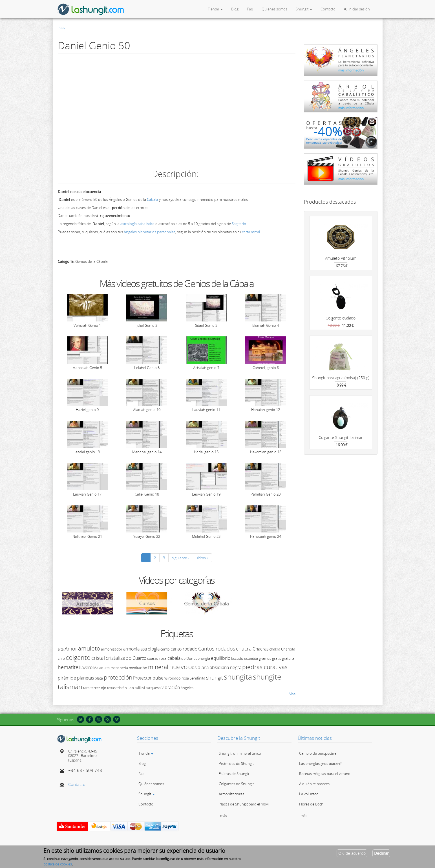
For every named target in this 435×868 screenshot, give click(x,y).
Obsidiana (198, 667)
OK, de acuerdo (352, 853)
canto (165, 649)
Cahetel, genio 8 (266, 368)
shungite (267, 677)
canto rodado (184, 649)
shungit (215, 678)
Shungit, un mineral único (240, 753)
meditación (138, 668)
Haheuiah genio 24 (266, 536)
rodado (175, 678)
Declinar (381, 853)
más (224, 816)
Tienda (215, 9)
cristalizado (119, 658)
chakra (275, 649)
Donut (192, 658)
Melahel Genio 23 (206, 536)
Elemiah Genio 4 (266, 325)
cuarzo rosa (157, 658)
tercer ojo (98, 688)
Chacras (260, 649)
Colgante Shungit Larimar (341, 437)
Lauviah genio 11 (206, 410)
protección (118, 677)
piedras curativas (265, 667)
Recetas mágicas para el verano (325, 774)
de (183, 658)
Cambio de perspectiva (318, 753)
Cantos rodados (217, 649)
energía (204, 658)
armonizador (112, 649)
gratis (277, 658)
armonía (131, 649)
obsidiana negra (225, 667)
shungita (238, 677)
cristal (98, 658)
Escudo (237, 658)
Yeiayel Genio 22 (147, 536)
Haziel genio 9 (87, 410)
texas (111, 688)
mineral (158, 667)
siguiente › (180, 558)
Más (292, 694)
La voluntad (309, 794)
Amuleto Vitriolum (341, 258)
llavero (86, 667)
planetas (85, 678)
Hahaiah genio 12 (266, 410)
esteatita (251, 658)
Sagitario (239, 224)
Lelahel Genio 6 (147, 368)
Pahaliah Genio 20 (266, 494)
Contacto (328, 9)
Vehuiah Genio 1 (87, 325)
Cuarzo (139, 658)
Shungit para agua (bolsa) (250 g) (341, 378)
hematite (68, 667)
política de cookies (58, 864)
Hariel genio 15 (206, 452)
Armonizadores (231, 794)
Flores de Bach (311, 804)
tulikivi (140, 688)
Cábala (153, 199)
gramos (265, 658)
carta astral (251, 232)
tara (86, 688)
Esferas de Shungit (234, 774)
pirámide (67, 678)
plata (99, 678)
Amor (71, 649)
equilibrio (221, 658)
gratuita (288, 658)
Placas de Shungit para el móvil (244, 804)
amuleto (89, 648)
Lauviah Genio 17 (87, 494)
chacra (244, 649)
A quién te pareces (314, 784)
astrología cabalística (137, 224)
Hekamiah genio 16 (266, 452)
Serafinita (197, 678)
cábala (174, 658)
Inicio (61, 28)
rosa (185, 678)
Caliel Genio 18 (147, 494)
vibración (171, 687)
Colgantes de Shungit (236, 784)
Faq (250, 9)
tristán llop (125, 688)
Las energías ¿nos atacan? (320, 763)
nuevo (178, 667)
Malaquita (101, 668)
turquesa (153, 688)
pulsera (160, 678)
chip (61, 658)
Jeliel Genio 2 (147, 325)
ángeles (187, 688)
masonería (119, 668)
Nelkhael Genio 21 (87, 536)
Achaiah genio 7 (206, 368)
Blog (235, 9)
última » (202, 558)
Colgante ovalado (341, 318)
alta (61, 649)
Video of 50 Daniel (176, 110)
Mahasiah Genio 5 (87, 368)
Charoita (288, 649)
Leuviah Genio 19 (206, 494)
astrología (150, 649)
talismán (70, 687)
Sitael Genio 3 (206, 325)
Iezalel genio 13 (87, 452)
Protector (142, 678)
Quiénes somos (274, 9)
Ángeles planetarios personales (150, 232)
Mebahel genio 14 (147, 452)
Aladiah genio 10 (147, 410)
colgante (78, 657)
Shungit (304, 9)
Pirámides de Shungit (236, 763)
